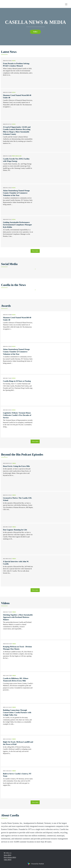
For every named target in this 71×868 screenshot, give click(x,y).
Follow (35, 32)
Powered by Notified (35, 864)
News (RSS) (8, 855)
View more (35, 251)
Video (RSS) (8, 860)
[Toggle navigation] (66, 4)
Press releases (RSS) (10, 857)
